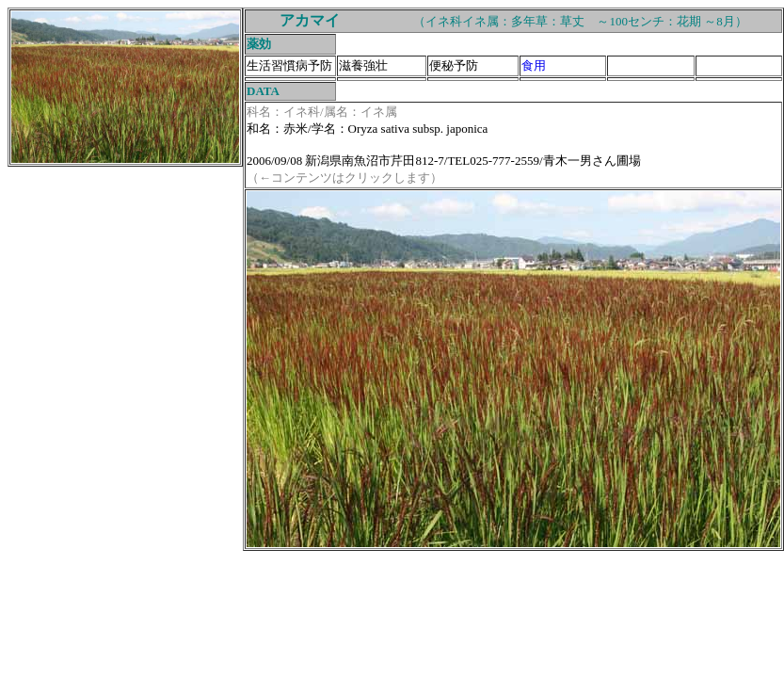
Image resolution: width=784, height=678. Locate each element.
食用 (534, 65)
